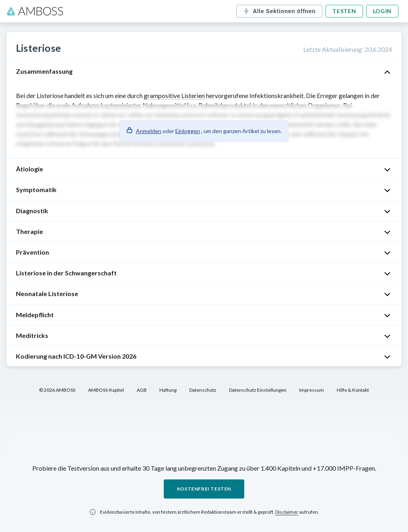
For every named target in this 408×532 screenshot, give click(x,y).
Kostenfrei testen (204, 489)
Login (382, 11)
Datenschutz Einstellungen (258, 390)
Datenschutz (203, 390)
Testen (344, 11)
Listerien (193, 95)
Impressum (312, 390)
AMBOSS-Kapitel (106, 390)
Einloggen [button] (188, 131)
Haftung (168, 390)
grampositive (162, 95)
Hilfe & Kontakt (353, 390)
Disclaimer (287, 512)
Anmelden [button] (149, 131)
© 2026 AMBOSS (57, 390)
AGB (142, 390)
